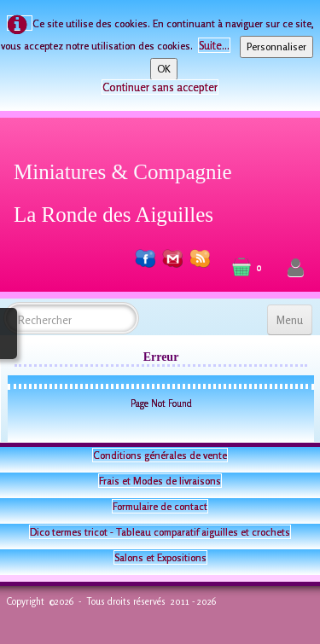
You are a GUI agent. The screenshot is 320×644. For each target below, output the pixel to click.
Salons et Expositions (160, 557)
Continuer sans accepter (160, 87)
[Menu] (290, 320)
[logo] (129, 190)
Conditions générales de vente (160, 455)
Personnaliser (276, 46)
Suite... (214, 45)
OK (164, 69)
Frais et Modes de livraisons (160, 481)
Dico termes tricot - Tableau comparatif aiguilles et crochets (160, 532)
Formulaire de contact (160, 506)
